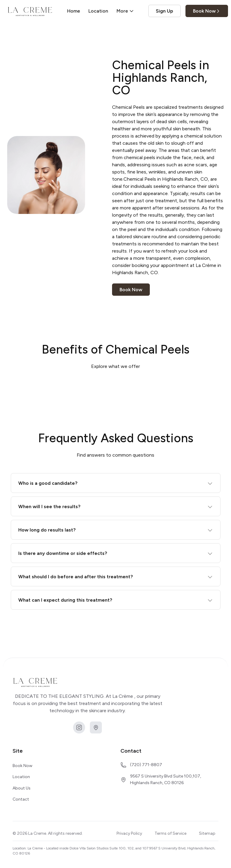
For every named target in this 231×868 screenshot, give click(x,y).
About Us (22, 788)
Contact (21, 799)
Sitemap (207, 833)
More (125, 11)
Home (74, 11)
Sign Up (164, 11)
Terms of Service (170, 833)
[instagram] (79, 727)
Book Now (207, 11)
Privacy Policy (129, 833)
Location (98, 11)
